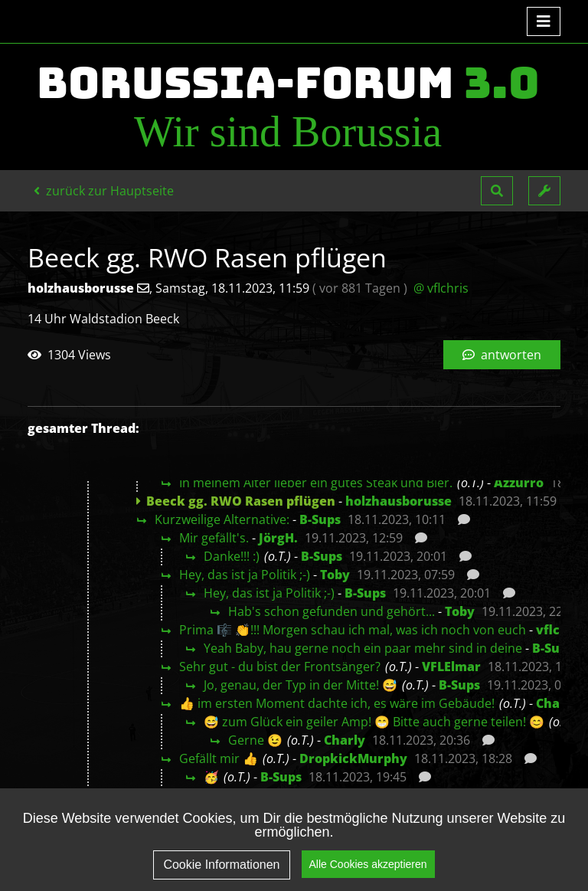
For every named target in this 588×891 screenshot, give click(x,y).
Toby (335, 575)
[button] (497, 191)
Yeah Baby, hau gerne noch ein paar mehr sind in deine (363, 648)
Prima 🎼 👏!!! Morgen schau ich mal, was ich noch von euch (353, 630)
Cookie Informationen (221, 865)
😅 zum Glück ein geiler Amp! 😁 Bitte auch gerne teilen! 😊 (374, 722)
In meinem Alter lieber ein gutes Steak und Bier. (316, 483)
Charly (557, 703)
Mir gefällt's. (214, 538)
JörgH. (278, 538)
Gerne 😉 (255, 740)
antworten (502, 355)
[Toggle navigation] (544, 21)
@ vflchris (441, 288)
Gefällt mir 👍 (219, 758)
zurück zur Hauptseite (104, 191)
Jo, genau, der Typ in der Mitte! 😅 (301, 685)
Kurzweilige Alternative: (222, 519)
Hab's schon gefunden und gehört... (332, 611)
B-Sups (320, 519)
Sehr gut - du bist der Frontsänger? (280, 667)
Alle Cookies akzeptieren (368, 864)
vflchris (560, 630)
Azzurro (519, 483)
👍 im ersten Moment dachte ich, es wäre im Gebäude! (337, 703)
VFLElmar (451, 667)
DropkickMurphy (353, 758)
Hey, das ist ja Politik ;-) (245, 575)
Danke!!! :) (232, 556)
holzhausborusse (399, 501)
